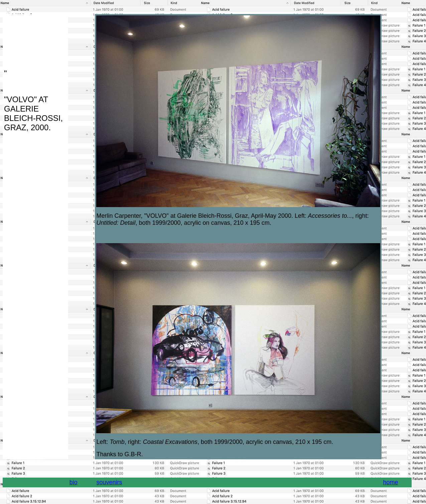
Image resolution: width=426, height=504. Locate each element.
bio (74, 482)
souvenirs (109, 482)
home (390, 482)
